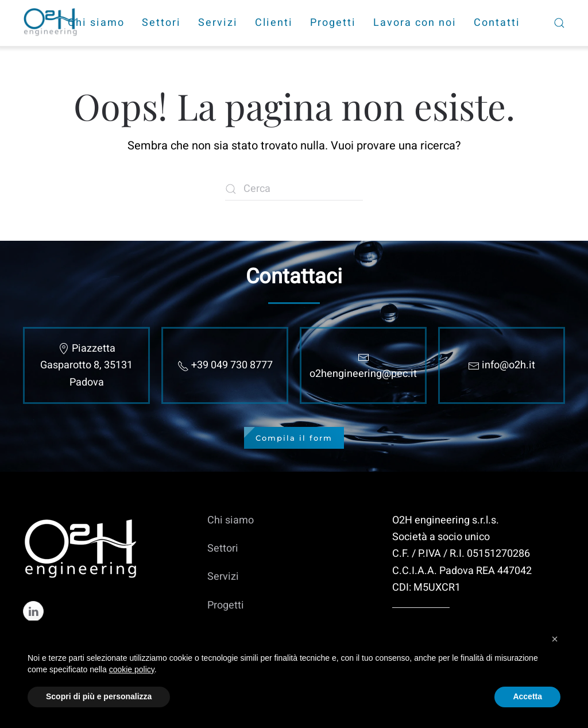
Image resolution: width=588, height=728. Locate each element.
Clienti (274, 23)
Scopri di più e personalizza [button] (99, 696)
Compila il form (294, 438)
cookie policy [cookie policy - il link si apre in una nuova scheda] (132, 669)
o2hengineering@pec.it (363, 374)
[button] (555, 639)
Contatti (497, 23)
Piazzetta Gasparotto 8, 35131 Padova (86, 365)
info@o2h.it (508, 365)
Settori (161, 23)
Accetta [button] (527, 696)
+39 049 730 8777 (232, 365)
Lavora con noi (415, 23)
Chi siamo (96, 23)
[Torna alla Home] (52, 23)
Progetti (333, 23)
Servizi (218, 23)
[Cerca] (294, 189)
